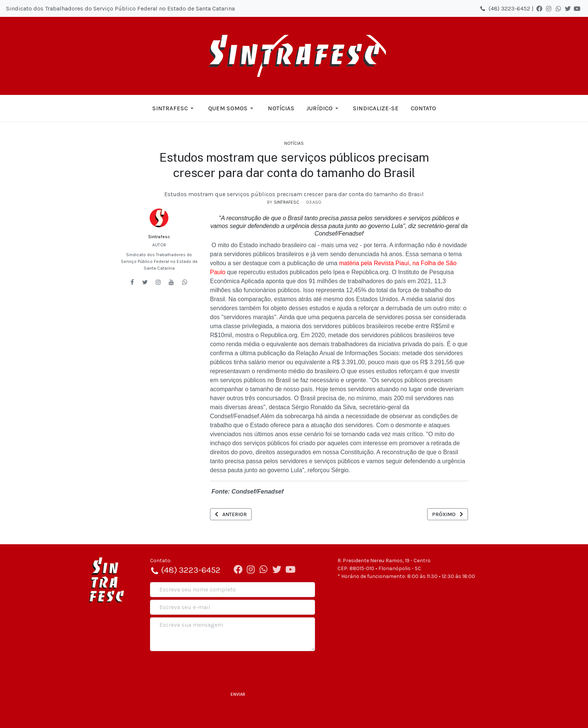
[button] (174, 108)
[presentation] (207, 668)
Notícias (294, 143)
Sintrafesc (159, 237)
